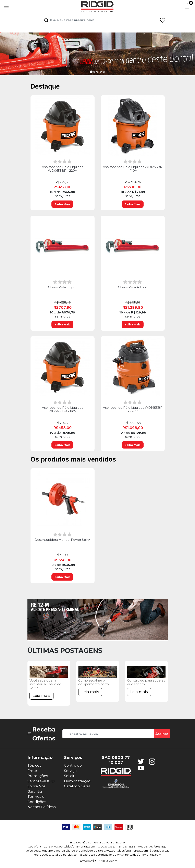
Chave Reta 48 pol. (133, 287)
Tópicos (34, 765)
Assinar (162, 734)
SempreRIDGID (41, 781)
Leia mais (41, 696)
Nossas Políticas (42, 807)
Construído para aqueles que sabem (146, 682)
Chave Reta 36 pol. (62, 287)
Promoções (38, 776)
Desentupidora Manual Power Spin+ (63, 540)
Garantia (35, 791)
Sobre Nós (36, 786)
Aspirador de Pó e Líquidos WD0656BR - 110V (62, 410)
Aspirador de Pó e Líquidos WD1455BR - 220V (133, 410)
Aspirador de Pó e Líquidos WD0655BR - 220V (62, 169)
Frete (32, 771)
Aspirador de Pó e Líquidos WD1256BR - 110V (133, 169)
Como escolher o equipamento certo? (94, 682)
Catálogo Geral (77, 786)
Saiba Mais (62, 204)
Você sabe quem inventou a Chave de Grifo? (45, 684)
